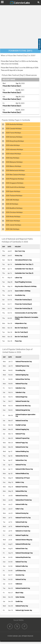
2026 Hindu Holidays (13, 217)
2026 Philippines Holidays (15, 179)
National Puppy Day (22, 443)
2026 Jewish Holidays (14, 225)
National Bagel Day (21, 397)
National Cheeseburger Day (24, 553)
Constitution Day (20, 295)
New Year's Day (20, 251)
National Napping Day (22, 429)
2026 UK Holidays (12, 204)
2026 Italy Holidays (13, 158)
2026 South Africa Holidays (15, 187)
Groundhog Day (20, 370)
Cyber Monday (20, 597)
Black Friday (19, 593)
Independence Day (21, 323)
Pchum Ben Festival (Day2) (23, 304)
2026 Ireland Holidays (13, 154)
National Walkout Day (22, 474)
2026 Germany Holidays (14, 137)
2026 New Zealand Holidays (16, 175)
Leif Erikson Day (21, 571)
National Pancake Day (22, 401)
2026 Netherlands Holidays (15, 170)
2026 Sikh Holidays (13, 229)
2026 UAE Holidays (12, 200)
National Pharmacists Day (24, 362)
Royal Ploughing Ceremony (23, 282)
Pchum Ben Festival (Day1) (12, 86)
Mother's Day (20, 482)
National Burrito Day (22, 456)
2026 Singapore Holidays (15, 183)
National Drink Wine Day (23, 406)
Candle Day (19, 601)
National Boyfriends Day (23, 557)
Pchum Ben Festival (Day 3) (23, 308)
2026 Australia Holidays (14, 124)
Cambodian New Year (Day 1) (24, 264)
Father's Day (20, 509)
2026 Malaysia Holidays (14, 162)
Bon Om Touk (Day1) (21, 328)
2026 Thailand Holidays (14, 196)
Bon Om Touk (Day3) (21, 337)
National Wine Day (21, 491)
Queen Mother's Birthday (23, 291)
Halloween (19, 584)
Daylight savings (21, 425)
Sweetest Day (20, 575)
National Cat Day (21, 579)
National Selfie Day (21, 504)
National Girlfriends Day (23, 544)
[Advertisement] (20, 26)
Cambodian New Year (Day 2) (24, 269)
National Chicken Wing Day (24, 540)
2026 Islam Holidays (13, 221)
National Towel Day (22, 487)
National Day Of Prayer (23, 478)
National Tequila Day (22, 535)
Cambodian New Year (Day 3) (24, 273)
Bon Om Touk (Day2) (21, 332)
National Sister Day (22, 549)
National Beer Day (21, 460)
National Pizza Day (21, 384)
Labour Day (18, 278)
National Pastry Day (22, 606)
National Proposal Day (22, 438)
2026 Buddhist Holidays (14, 208)
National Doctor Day (22, 447)
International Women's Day (23, 260)
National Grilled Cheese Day (24, 469)
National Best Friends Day (24, 500)
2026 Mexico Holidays (14, 166)
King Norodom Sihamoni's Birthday (26, 286)
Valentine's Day (20, 392)
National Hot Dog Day (22, 526)
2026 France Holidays (13, 133)
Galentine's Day (20, 388)
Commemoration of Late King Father (26, 313)
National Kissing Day (22, 513)
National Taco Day (21, 562)
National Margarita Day (23, 410)
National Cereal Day (22, 421)
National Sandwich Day (23, 588)
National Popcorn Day (22, 366)
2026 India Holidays (13, 145)
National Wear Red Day (23, 379)
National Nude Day (21, 522)
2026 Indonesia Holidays (14, 149)
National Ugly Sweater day (24, 610)
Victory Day (19, 256)
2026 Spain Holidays (13, 191)
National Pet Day (21, 465)
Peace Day (18, 341)
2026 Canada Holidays (14, 129)
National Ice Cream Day (23, 531)
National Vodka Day (22, 566)
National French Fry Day (23, 518)
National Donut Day (22, 496)
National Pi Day (20, 434)
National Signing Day (22, 375)
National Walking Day (22, 451)
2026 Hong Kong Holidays (15, 141)
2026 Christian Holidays (14, 212)
